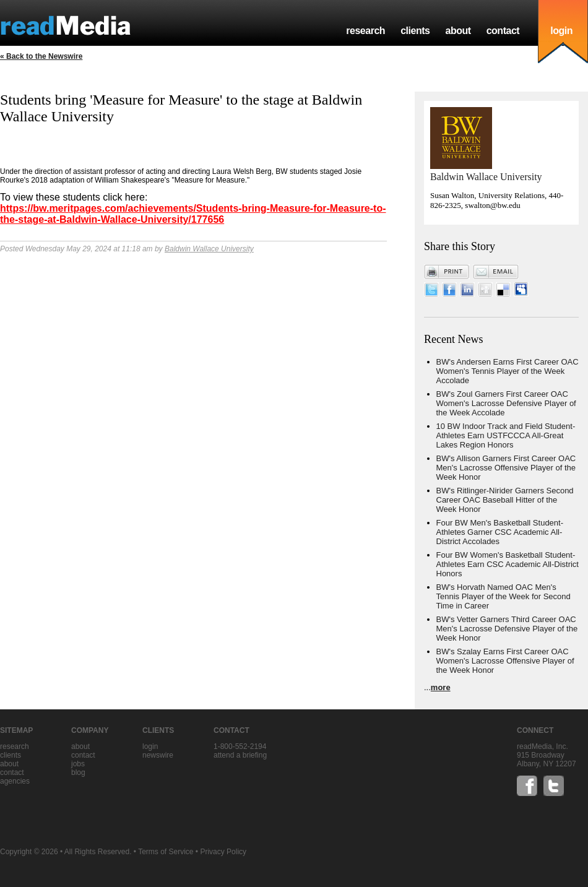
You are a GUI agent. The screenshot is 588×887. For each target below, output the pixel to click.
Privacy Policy (223, 852)
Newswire (158, 755)
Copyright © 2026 (29, 852)
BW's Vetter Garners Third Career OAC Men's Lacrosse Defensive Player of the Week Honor (507, 629)
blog (78, 772)
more (441, 687)
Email (496, 272)
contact (503, 31)
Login (150, 746)
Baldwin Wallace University (209, 249)
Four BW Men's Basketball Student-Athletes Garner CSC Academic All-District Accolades (500, 532)
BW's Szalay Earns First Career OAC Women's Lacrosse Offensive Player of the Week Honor (505, 661)
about (458, 31)
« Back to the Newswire (41, 56)
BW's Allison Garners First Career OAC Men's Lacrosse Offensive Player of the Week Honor (506, 468)
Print (447, 272)
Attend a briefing (240, 755)
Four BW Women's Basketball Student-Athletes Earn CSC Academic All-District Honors (508, 564)
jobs (78, 764)
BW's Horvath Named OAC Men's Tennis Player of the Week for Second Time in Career (504, 596)
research (365, 31)
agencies (15, 781)
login (561, 31)
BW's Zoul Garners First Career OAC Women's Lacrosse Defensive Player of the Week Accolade (506, 403)
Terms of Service (166, 852)
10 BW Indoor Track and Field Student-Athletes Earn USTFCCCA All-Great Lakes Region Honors (506, 435)
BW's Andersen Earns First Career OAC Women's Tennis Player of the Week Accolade (508, 371)
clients (415, 31)
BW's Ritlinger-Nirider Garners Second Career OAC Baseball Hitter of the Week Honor (505, 500)
